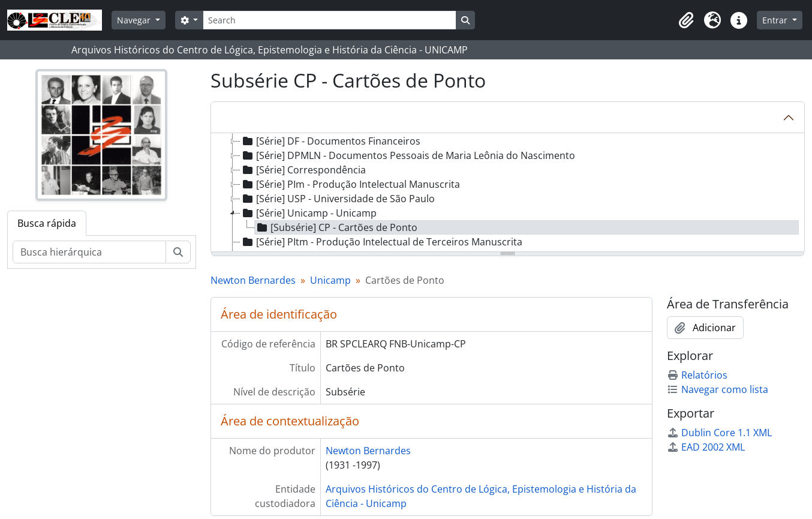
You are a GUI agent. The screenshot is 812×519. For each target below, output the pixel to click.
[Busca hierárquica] (89, 252)
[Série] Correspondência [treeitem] (303, 170)
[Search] (329, 20)
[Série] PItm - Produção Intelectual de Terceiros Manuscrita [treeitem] (381, 242)
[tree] (508, 193)
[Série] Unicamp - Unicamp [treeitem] (309, 213)
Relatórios (697, 375)
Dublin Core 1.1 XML (719, 433)
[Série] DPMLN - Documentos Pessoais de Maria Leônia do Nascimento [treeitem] (408, 155)
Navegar (135, 20)
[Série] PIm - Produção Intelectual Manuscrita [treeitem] (350, 184)
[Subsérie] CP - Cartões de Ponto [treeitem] (336, 227)
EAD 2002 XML (706, 447)
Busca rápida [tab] (47, 223)
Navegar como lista (718, 389)
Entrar (776, 20)
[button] (686, 20)
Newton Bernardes (253, 280)
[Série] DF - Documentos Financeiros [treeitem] (330, 141)
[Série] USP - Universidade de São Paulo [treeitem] (338, 199)
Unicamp (330, 280)
